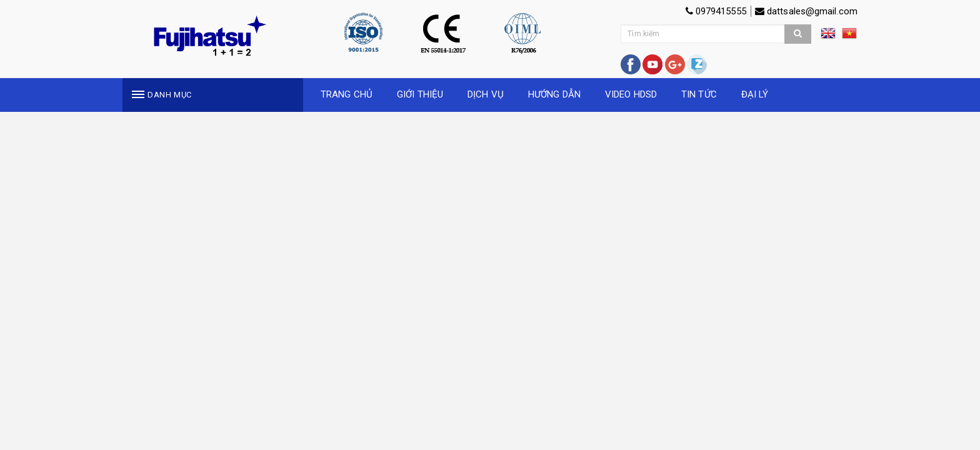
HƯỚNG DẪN (554, 94)
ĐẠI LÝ (755, 94)
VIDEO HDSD (631, 94)
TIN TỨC (699, 94)
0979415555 (716, 11)
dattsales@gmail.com (806, 11)
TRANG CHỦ (347, 94)
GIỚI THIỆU (420, 94)
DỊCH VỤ (486, 94)
